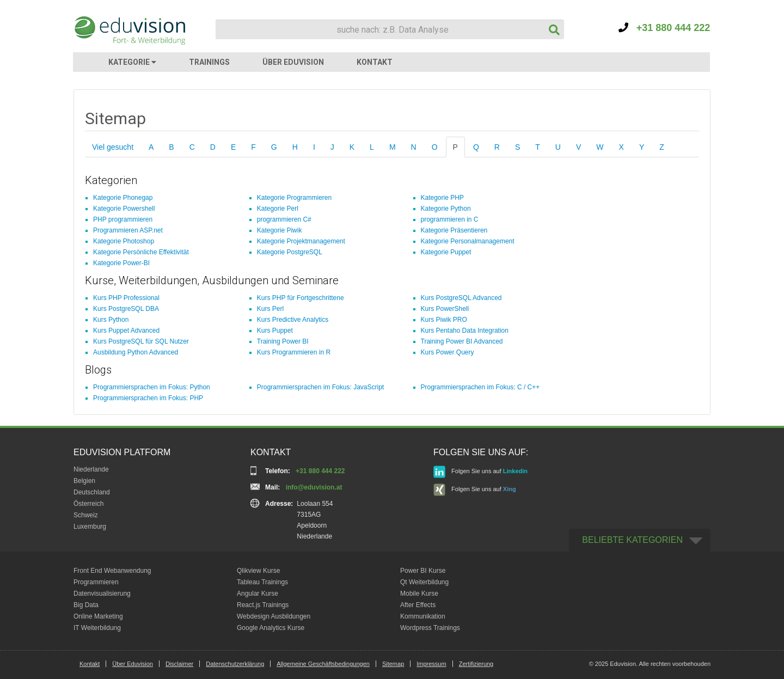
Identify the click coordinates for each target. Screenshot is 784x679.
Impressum (431, 664)
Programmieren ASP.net (128, 230)
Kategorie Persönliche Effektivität (141, 252)
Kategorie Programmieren (294, 198)
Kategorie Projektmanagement (301, 241)
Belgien (84, 481)
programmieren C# (284, 219)
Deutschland (92, 492)
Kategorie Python (446, 209)
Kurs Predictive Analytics (293, 320)
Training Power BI (283, 341)
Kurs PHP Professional (126, 298)
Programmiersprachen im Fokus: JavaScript (320, 387)
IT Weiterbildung (97, 628)
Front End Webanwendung (112, 571)
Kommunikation (423, 616)
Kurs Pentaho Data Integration (465, 331)
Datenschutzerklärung (235, 664)
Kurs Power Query (448, 352)
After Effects (418, 605)
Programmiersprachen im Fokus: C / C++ (480, 387)
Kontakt (90, 664)
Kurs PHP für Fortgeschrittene (301, 298)
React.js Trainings (263, 605)
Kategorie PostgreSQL (290, 252)
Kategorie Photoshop (124, 241)
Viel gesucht (113, 147)
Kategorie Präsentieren (454, 230)
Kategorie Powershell (124, 209)
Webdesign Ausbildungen (274, 616)
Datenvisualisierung (102, 594)
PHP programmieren (123, 219)
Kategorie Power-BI (121, 263)
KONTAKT (375, 62)
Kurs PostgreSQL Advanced (461, 298)
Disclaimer (179, 664)
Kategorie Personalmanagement (468, 241)
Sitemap (393, 664)
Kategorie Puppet (446, 252)
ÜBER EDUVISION (293, 62)
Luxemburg (90, 527)
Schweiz (86, 515)
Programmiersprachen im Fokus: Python (152, 387)
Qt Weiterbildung (424, 582)
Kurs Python (111, 320)
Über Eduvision (133, 664)
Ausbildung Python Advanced (136, 352)
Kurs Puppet (275, 331)
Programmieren (96, 582)
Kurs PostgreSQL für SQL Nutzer (141, 341)
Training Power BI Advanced (462, 341)
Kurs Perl (270, 309)
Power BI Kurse (423, 571)
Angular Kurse (258, 594)
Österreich (88, 504)
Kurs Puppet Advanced (126, 331)
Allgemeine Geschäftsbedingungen (323, 664)
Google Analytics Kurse (271, 628)
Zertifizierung (476, 664)
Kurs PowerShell (445, 309)
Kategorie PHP (442, 198)
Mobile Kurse (419, 594)
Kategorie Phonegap (123, 198)
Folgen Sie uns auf (480, 472)
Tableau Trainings (262, 582)
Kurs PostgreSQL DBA (126, 309)
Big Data (86, 605)
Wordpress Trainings (430, 628)
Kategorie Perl (278, 209)
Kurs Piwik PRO (444, 320)
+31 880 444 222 (664, 28)
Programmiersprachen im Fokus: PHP (148, 398)
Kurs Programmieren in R (294, 352)
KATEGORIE (132, 62)
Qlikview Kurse (258, 571)
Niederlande (91, 469)
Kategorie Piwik (280, 230)
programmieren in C (450, 219)
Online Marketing (98, 616)
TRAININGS (209, 62)
